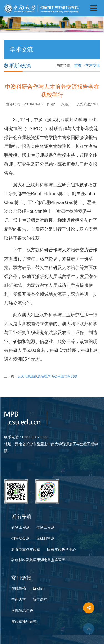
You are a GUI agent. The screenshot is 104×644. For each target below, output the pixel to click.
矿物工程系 (20, 527)
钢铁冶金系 (20, 539)
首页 (78, 65)
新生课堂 (40, 599)
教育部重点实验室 (26, 550)
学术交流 (93, 65)
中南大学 (19, 599)
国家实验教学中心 (62, 550)
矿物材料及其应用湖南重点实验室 (38, 560)
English (39, 588)
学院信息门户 (22, 611)
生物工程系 (45, 527)
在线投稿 (19, 588)
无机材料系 (45, 539)
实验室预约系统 (24, 622)
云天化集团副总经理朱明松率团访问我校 (47, 376)
